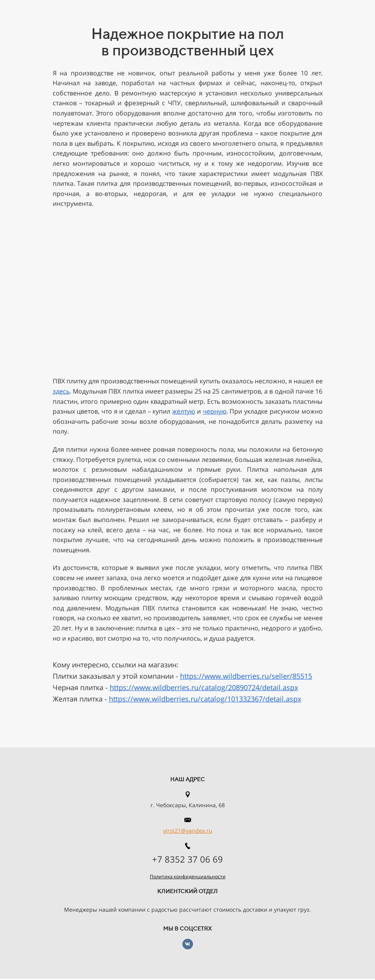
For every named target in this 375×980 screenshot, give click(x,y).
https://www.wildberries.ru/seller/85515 (246, 676)
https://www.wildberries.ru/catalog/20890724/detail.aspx (204, 687)
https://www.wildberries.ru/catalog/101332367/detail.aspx (205, 699)
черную (215, 411)
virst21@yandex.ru (188, 831)
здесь (61, 391)
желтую (184, 411)
